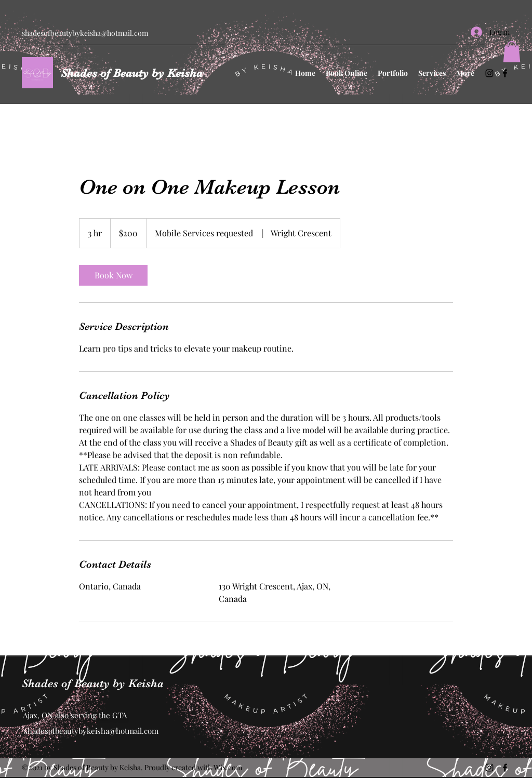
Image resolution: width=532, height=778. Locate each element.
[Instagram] (489, 73)
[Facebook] (505, 73)
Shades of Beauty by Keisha (132, 73)
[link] (113, 275)
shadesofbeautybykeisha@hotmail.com (85, 33)
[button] (512, 52)
